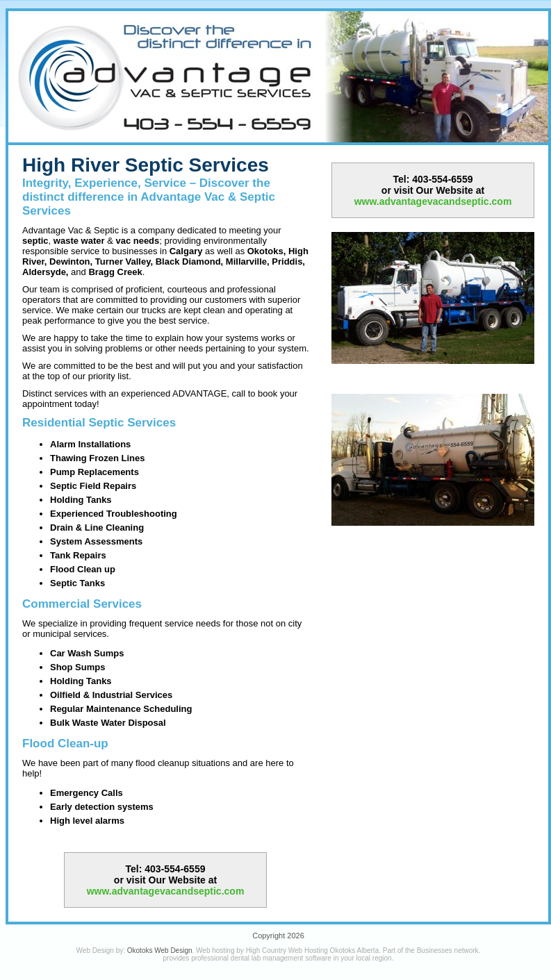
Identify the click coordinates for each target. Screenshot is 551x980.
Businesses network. (449, 950)
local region (374, 958)
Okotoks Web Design (160, 950)
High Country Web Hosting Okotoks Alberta (313, 950)
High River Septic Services (146, 165)
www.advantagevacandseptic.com (166, 891)
